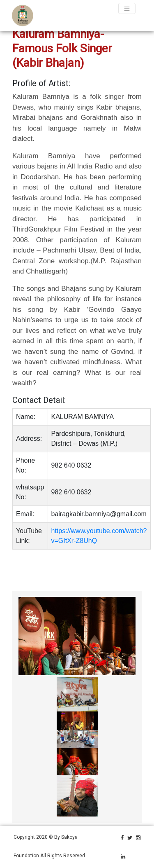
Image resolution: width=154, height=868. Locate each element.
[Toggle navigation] (127, 8)
